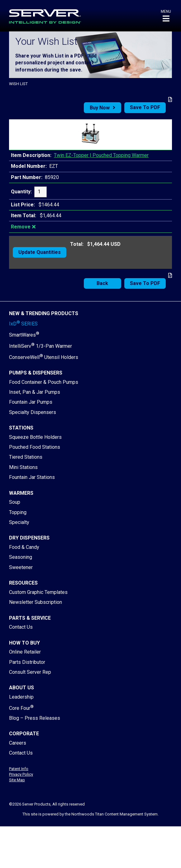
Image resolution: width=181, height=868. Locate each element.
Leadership (21, 697)
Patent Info (19, 769)
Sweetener (21, 567)
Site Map (17, 780)
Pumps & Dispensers (36, 373)
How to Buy (24, 643)
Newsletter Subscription (36, 602)
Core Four (21, 708)
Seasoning (21, 557)
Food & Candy (24, 547)
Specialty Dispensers (33, 412)
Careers (18, 743)
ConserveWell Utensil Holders (44, 357)
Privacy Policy (21, 774)
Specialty (19, 522)
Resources (23, 583)
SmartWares (24, 335)
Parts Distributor (27, 662)
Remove (21, 227)
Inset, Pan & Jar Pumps (35, 392)
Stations (21, 428)
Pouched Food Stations (35, 447)
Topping (18, 512)
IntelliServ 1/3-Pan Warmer (40, 346)
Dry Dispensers (29, 538)
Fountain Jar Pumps (31, 402)
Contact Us (21, 627)
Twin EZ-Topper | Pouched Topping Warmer (101, 155)
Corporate (24, 734)
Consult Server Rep (30, 672)
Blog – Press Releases (35, 718)
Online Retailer (25, 652)
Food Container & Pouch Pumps (44, 382)
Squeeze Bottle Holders (35, 437)
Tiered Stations (26, 457)
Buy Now (100, 108)
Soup (15, 502)
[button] (166, 16)
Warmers (21, 493)
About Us (21, 688)
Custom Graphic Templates (38, 592)
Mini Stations (23, 467)
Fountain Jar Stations (32, 477)
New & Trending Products (44, 313)
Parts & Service (30, 618)
